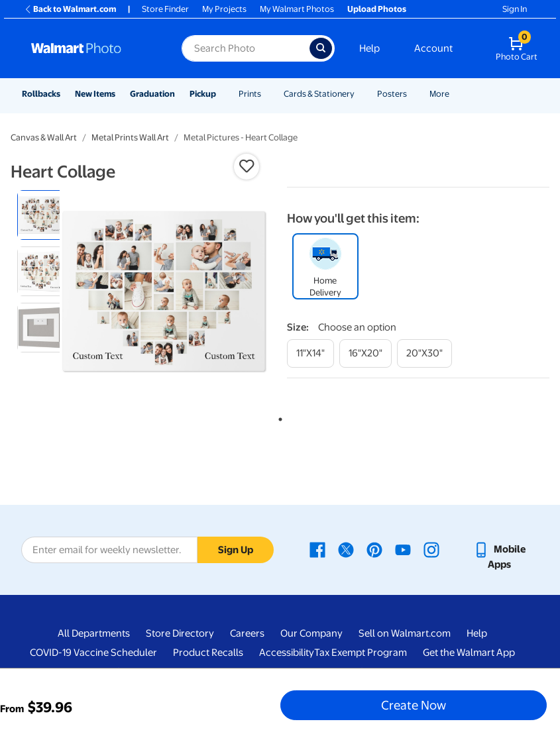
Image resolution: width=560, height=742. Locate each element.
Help (369, 48)
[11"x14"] (310, 353)
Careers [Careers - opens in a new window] (247, 633)
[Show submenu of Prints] (267, 94)
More (439, 94)
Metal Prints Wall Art (130, 137)
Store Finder (165, 9)
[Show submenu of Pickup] (222, 94)
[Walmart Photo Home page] (92, 48)
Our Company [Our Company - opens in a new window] (311, 633)
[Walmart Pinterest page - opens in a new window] (374, 549)
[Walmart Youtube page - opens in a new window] (403, 549)
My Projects (224, 9)
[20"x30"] (424, 353)
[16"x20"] (365, 353)
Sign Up (236, 550)
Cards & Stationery (319, 94)
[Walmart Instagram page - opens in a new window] (431, 549)
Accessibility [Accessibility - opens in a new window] (287, 653)
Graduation (152, 94)
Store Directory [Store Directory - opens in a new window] (180, 633)
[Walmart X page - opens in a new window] (346, 549)
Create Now (414, 705)
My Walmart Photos (297, 9)
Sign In (515, 9)
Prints (250, 94)
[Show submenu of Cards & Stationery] (361, 94)
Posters (392, 94)
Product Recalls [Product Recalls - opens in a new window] (208, 653)
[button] (247, 166)
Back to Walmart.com (70, 9)
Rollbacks (41, 94)
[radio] (42, 215)
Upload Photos (377, 9)
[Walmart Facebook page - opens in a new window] (317, 549)
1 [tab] (278, 417)
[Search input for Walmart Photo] (245, 48)
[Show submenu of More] (455, 94)
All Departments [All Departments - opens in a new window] (94, 633)
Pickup (203, 94)
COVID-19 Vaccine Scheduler (93, 653)
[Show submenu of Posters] (413, 94)
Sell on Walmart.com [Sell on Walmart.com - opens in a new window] (405, 633)
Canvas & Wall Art (44, 137)
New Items (95, 94)
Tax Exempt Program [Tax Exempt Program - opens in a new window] (361, 653)
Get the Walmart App (469, 653)
